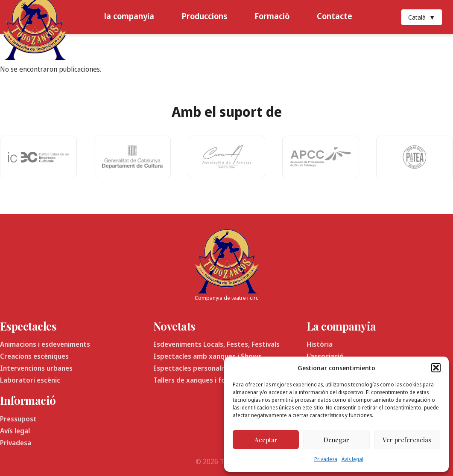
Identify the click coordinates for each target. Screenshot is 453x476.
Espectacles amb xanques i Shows (208, 356)
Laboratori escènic (30, 380)
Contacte (335, 16)
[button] (436, 368)
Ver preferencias (407, 440)
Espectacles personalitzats (197, 368)
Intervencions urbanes (36, 368)
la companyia (129, 16)
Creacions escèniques (34, 356)
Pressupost (18, 419)
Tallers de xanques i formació (200, 380)
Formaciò (272, 16)
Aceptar (266, 440)
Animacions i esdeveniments (45, 344)
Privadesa (326, 459)
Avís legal (352, 459)
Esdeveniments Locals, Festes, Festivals (216, 344)
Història (320, 344)
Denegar (336, 440)
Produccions (204, 16)
